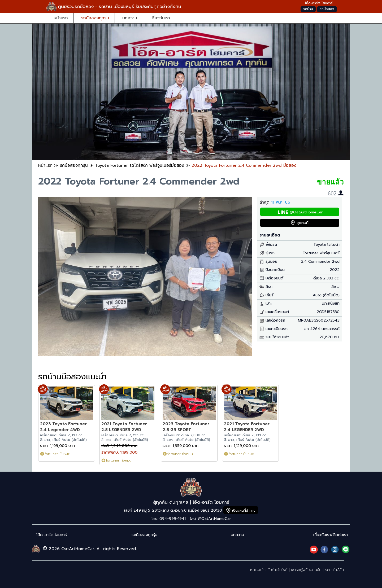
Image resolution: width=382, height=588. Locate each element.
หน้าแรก (61, 18)
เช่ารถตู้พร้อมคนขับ (306, 570)
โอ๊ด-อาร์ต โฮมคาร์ (52, 535)
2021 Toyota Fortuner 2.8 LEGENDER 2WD (124, 427)
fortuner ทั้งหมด (58, 454)
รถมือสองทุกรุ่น (95, 18)
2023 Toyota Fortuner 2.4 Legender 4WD (63, 427)
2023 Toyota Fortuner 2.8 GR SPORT (186, 427)
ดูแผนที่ (303, 223)
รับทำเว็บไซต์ (277, 570)
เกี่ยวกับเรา (160, 18)
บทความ (130, 18)
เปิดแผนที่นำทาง (244, 510)
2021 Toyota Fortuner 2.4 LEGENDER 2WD (247, 427)
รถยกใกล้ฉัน (334, 570)
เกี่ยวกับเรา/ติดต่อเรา (331, 535)
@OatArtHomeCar (306, 212)
